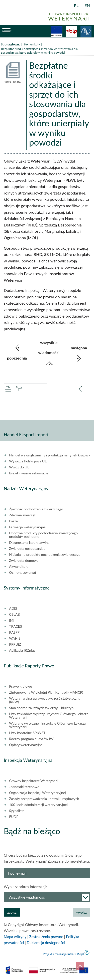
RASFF (14, 632)
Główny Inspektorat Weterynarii (34, 781)
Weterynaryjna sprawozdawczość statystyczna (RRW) (45, 700)
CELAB (14, 614)
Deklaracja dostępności (46, 943)
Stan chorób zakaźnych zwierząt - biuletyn (41, 708)
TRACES (15, 626)
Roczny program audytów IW (31, 739)
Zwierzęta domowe (24, 561)
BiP (71, 31)
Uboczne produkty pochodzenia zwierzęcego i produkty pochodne (44, 535)
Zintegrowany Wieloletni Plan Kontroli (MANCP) (46, 692)
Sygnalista (17, 811)
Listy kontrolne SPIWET (27, 733)
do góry (80, 966)
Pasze (13, 521)
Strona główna (11, 44)
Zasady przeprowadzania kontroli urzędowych (44, 799)
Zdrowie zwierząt (22, 515)
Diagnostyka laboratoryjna (29, 543)
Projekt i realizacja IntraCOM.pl (63, 954)
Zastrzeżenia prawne (46, 937)
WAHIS (15, 638)
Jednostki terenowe (24, 787)
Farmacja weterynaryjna (27, 527)
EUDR (14, 817)
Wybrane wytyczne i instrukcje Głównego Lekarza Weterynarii (47, 725)
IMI (12, 620)
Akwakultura (19, 567)
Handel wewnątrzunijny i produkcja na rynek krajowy (50, 455)
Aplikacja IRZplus (22, 650)
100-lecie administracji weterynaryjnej (38, 805)
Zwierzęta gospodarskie (27, 549)
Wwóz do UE (19, 467)
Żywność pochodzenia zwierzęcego (36, 509)
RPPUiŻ (15, 644)
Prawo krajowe (20, 686)
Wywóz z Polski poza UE (28, 461)
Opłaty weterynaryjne (26, 745)
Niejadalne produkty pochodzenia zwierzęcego (45, 555)
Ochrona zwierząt (23, 573)
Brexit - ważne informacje (29, 473)
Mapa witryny (15, 937)
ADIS (13, 608)
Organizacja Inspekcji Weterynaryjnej (37, 793)
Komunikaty (32, 44)
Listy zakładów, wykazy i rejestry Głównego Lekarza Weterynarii (49, 716)
